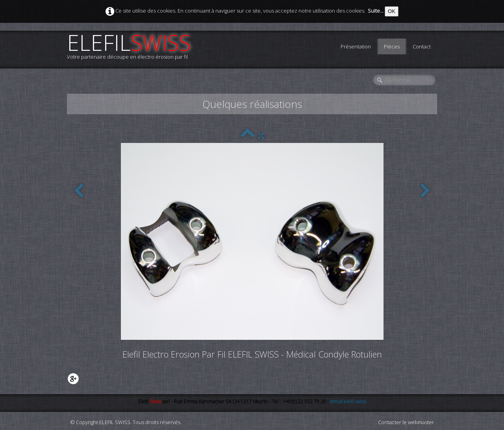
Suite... (376, 11)
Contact (422, 46)
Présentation (356, 46)
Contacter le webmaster (406, 422)
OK (392, 11)
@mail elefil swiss (348, 401)
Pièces (392, 46)
